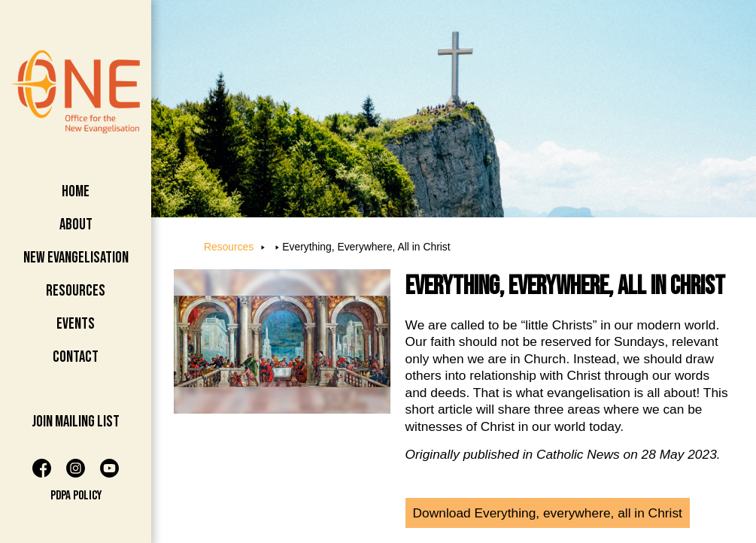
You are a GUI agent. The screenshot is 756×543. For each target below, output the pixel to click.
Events (76, 324)
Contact (76, 357)
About (76, 224)
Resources (76, 291)
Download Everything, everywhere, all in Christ (548, 513)
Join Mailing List (76, 422)
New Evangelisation (76, 258)
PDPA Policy (76, 495)
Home (76, 191)
